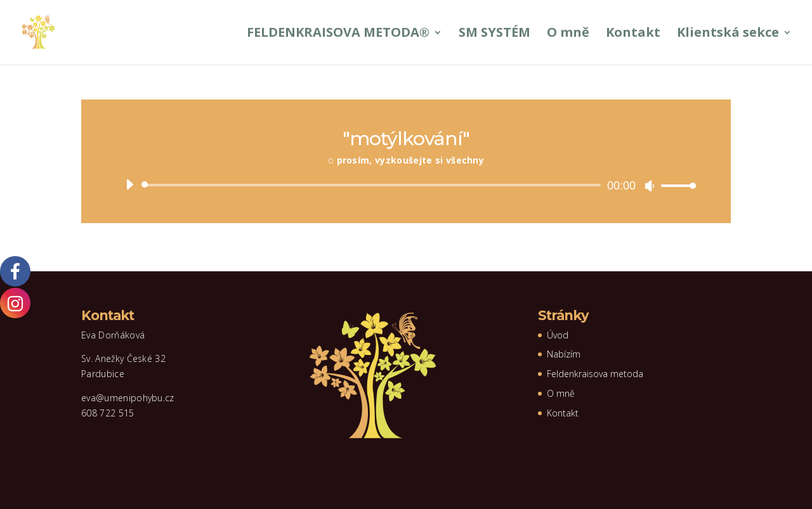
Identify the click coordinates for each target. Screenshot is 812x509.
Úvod (558, 335)
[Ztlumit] (650, 186)
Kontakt (633, 34)
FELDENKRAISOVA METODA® (338, 34)
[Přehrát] (129, 184)
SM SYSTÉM (494, 34)
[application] (406, 185)
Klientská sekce (728, 34)
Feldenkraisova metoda (595, 374)
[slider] (373, 185)
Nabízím (564, 354)
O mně (568, 34)
